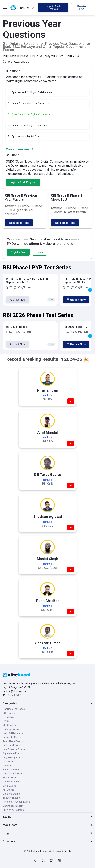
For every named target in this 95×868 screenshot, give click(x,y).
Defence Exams (11, 794)
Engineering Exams (13, 757)
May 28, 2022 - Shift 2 (60, 56)
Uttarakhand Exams (13, 774)
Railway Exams (11, 729)
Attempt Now (18, 300)
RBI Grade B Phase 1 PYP (20, 56)
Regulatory (9, 717)
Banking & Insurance (14, 709)
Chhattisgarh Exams (14, 806)
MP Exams (8, 790)
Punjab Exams (10, 778)
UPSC (6, 721)
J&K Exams (9, 762)
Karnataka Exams (12, 737)
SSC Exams (9, 713)
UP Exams (8, 766)
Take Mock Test (19, 223)
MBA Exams (9, 725)
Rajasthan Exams (12, 770)
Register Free (82, 8)
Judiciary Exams (12, 745)
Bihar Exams (10, 786)
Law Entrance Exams (14, 749)
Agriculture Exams (13, 753)
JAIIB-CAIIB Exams (13, 733)
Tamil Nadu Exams (13, 741)
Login (40, 252)
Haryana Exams (11, 782)
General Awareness (16, 62)
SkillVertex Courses (13, 810)
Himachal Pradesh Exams (17, 802)
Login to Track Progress (53, 8)
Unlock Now (76, 300)
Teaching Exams (12, 798)
